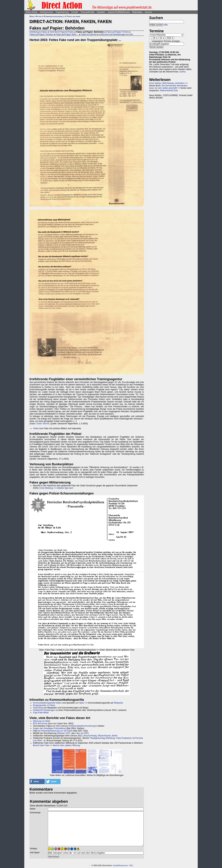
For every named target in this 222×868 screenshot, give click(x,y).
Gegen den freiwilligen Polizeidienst (49, 728)
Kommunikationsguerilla (54, 16)
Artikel (36, 428)
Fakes (81, 703)
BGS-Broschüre (40, 724)
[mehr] (182, 72)
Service (148, 12)
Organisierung (62, 12)
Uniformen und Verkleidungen (112, 34)
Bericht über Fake (41, 745)
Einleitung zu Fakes (38, 32)
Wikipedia (118, 703)
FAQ (131, 865)
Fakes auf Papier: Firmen (117, 32)
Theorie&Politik (87, 12)
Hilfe (166, 25)
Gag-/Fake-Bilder (41, 713)
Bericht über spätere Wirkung (66, 745)
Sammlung (38, 708)
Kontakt (116, 865)
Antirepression (47, 12)
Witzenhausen (104, 736)
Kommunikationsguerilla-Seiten (47, 703)
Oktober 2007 (64, 733)
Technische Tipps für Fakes (62, 32)
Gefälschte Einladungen (44, 710)
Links (131, 34)
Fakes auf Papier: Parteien (41, 34)
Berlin (115, 736)
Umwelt (75, 12)
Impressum (124, 865)
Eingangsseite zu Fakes (44, 705)
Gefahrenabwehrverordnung (82, 726)
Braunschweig (90, 736)
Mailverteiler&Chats (169, 90)
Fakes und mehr (73, 16)
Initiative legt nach (65, 488)
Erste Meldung (46, 488)
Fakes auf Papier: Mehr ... (67, 34)
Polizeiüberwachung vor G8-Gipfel (57, 731)
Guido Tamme (43, 424)
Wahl (58, 726)
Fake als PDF (82, 733)
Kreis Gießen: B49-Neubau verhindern (167, 83)
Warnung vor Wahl (41, 721)
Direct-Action (31, 12)
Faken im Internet (89, 34)
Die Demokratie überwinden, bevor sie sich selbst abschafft (168, 87)
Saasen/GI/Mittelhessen (119, 12)
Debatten (101, 12)
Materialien (137, 12)
